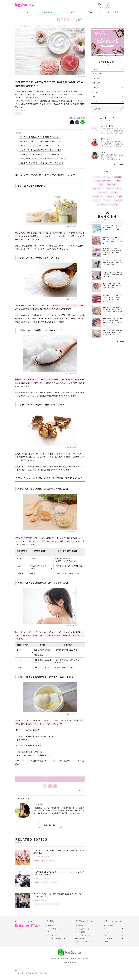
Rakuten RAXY (25, 5)
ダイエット (53, 882)
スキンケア (96, 69)
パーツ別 (44, 882)
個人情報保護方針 (63, 959)
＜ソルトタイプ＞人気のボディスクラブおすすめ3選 (39, 146)
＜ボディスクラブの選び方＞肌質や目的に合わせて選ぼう (41, 141)
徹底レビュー (98, 189)
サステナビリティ (45, 973)
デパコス (97, 200)
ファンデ (107, 200)
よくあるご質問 (113, 12)
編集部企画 (117, 177)
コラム (95, 97)
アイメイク (96, 78)
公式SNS (90, 12)
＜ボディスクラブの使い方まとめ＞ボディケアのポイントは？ (43, 159)
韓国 (101, 185)
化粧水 (119, 196)
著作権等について (76, 959)
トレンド (109, 189)
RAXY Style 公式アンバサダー (103, 181)
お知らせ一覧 (79, 926)
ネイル (95, 92)
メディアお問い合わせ (82, 929)
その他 (95, 101)
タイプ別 (115, 204)
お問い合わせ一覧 (31, 973)
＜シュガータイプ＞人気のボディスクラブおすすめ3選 (40, 150)
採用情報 (86, 959)
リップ (119, 189)
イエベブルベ (98, 196)
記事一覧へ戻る (50, 825)
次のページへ (50, 779)
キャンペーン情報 (69, 12)
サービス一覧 (19, 973)
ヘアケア (95, 87)
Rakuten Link (108, 938)
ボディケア (24, 110)
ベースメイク (97, 74)
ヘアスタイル (102, 192)
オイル (52, 861)
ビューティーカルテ (52, 935)
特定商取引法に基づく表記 (83, 942)
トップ (26, 12)
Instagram (107, 932)
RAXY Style (48, 12)
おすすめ (19, 113)
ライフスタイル (55, 904)
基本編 (119, 181)
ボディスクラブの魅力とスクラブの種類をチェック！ (39, 137)
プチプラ (114, 192)
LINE (105, 935)
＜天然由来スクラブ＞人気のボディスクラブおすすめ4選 (41, 154)
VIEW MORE (119, 164)
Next (81, 790)
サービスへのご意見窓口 (83, 935)
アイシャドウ (111, 185)
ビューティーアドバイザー (55, 938)
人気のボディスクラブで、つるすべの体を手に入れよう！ (41, 163)
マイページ (50, 932)
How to (37, 861)
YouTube (106, 942)
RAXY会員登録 (108, 926)
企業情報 (53, 959)
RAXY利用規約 (80, 938)
